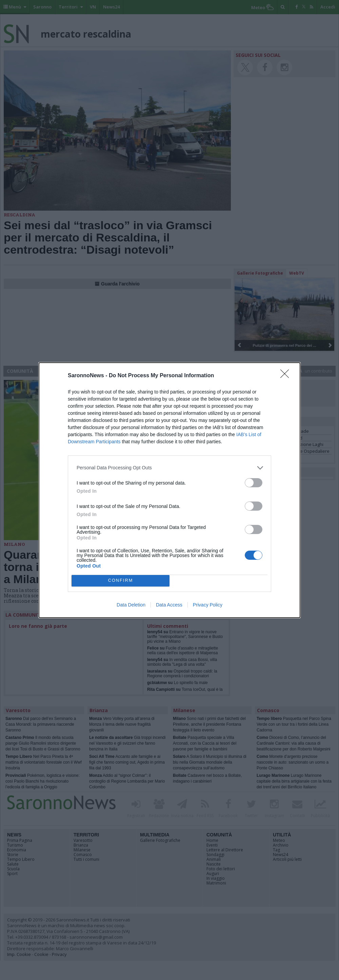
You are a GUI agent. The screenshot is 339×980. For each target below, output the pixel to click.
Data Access (169, 605)
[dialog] (169, 490)
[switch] (254, 483)
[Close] (287, 376)
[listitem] (169, 468)
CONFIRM (121, 581)
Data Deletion (131, 605)
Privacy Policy (208, 605)
